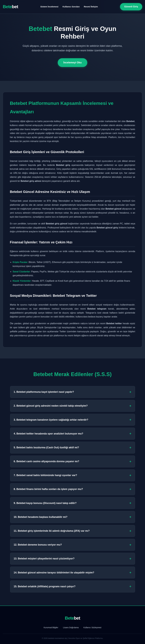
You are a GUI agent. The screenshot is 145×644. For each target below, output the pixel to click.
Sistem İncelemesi (49, 7)
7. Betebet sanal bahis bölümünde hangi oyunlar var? (73, 475)
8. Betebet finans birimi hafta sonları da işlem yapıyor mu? (73, 489)
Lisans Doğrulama (71, 627)
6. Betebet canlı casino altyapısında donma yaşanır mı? (73, 461)
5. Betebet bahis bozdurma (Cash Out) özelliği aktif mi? (73, 448)
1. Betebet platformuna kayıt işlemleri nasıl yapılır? (73, 392)
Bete (10, 7)
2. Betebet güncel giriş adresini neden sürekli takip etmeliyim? (73, 406)
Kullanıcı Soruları (71, 7)
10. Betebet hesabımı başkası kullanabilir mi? (73, 517)
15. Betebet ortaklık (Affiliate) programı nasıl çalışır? (73, 586)
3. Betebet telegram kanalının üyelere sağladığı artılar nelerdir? (73, 420)
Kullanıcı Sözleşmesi (92, 627)
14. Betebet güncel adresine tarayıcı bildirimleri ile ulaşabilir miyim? (73, 573)
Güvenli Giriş (131, 7)
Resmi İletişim (91, 7)
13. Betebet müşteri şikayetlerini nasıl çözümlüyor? (73, 559)
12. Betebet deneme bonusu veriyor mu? (73, 545)
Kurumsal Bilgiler (51, 627)
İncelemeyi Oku (72, 63)
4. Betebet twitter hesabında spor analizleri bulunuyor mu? (73, 434)
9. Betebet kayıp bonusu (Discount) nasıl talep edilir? (73, 503)
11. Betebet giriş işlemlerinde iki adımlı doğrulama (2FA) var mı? (73, 531)
